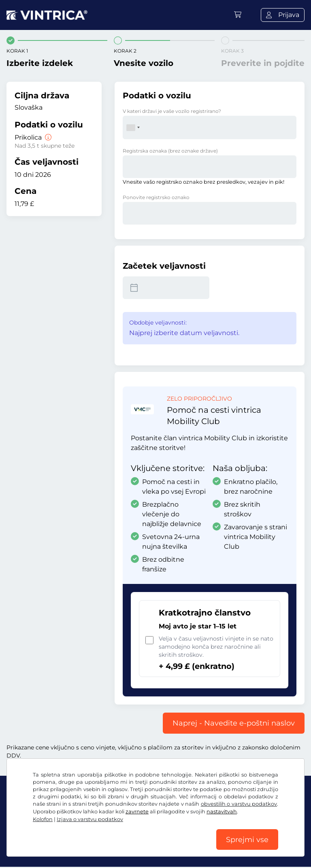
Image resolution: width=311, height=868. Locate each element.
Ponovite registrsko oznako (156, 197)
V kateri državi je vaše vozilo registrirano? (172, 111)
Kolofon (43, 819)
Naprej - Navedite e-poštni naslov (234, 723)
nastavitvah (222, 811)
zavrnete (137, 811)
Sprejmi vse (247, 839)
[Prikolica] (47, 137)
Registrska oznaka (170, 151)
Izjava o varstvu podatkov (90, 819)
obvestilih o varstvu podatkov (239, 803)
